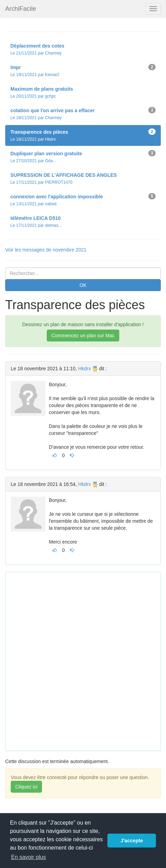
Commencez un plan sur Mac (83, 336)
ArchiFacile (21, 9)
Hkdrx (85, 369)
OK (83, 285)
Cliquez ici (26, 787)
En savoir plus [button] (29, 857)
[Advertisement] (83, 660)
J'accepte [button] (132, 841)
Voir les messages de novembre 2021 (46, 250)
